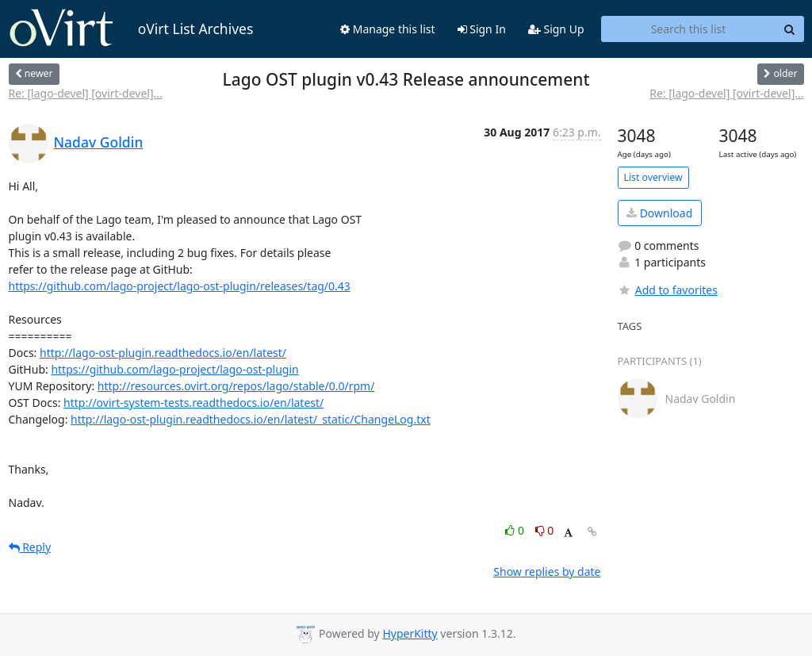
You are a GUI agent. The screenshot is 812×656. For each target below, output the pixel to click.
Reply (30, 547)
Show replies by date (547, 572)
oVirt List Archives (131, 29)
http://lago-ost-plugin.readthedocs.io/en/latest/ (163, 353)
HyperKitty (410, 633)
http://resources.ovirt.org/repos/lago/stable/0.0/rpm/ (236, 386)
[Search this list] (689, 29)
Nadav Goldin (99, 142)
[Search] (790, 29)
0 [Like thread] (516, 530)
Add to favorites (668, 290)
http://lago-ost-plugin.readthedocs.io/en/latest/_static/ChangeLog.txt (251, 419)
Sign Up (556, 29)
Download (659, 213)
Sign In (482, 29)
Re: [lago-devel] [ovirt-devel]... (86, 93)
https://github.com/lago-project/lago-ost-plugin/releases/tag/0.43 (180, 286)
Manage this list (388, 29)
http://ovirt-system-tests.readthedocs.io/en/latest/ (193, 403)
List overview (653, 177)
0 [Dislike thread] (545, 530)
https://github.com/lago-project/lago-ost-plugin (174, 369)
